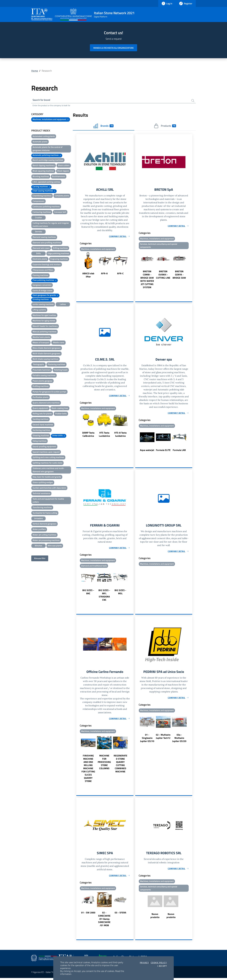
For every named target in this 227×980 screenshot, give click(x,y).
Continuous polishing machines (46, 207)
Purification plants (41, 397)
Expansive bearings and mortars (47, 265)
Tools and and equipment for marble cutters (48, 501)
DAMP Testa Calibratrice (88, 435)
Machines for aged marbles (44, 315)
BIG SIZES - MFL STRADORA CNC (104, 596)
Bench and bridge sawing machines (48, 160)
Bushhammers (59, 177)
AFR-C (120, 274)
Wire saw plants (55, 546)
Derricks (39, 232)
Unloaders (39, 519)
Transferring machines (42, 508)
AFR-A (104, 274)
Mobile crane (59, 343)
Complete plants (62, 196)
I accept (162, 966)
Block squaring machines (43, 171)
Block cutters (64, 166)
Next (132, 266)
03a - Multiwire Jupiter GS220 (179, 740)
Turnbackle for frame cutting (45, 513)
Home (35, 71)
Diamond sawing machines (44, 237)
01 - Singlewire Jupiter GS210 (147, 740)
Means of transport (41, 343)
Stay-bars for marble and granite (47, 477)
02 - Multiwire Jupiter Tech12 (163, 738)
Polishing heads (61, 370)
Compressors (39, 201)
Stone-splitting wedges (43, 483)
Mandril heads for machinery (45, 326)
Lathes (63, 304)
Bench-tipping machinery (44, 166)
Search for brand (42, 100)
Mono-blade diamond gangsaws (47, 348)
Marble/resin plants (41, 337)
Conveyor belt (60, 212)
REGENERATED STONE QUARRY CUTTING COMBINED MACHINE (120, 765)
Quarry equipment (40, 408)
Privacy (144, 963)
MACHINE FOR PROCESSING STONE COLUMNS (104, 764)
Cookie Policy (159, 963)
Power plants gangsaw (42, 381)
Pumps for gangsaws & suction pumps (49, 392)
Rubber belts (61, 414)
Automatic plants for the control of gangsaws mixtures (47, 149)
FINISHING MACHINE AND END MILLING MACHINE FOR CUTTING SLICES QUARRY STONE (88, 770)
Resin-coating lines (60, 408)
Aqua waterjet (147, 451)
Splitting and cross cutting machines (48, 458)
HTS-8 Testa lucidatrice (120, 435)
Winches (39, 546)
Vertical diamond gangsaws (45, 524)
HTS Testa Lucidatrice (104, 435)
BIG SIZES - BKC (88, 593)
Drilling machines (60, 248)
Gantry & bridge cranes (43, 291)
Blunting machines (41, 177)
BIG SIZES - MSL (120, 593)
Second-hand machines (43, 425)
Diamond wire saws (41, 248)
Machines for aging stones (44, 321)
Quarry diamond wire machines (46, 403)
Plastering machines (56, 365)
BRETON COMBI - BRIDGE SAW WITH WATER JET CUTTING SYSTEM (147, 280)
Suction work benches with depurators (49, 488)
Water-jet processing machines (46, 540)
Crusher (39, 218)
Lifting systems (39, 310)
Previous (78, 266)
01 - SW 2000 (88, 915)
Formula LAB (179, 451)
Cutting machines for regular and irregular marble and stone (51, 225)
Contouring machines (42, 212)
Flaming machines (40, 276)
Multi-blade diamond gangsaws (46, 354)
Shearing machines (41, 436)
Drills (39, 254)
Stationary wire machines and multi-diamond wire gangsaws (48, 470)
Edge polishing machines (58, 254)
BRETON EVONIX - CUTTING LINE (163, 275)
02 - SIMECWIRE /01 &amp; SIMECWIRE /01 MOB (104, 921)
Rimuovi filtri (40, 559)
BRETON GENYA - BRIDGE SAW (179, 275)
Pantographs (39, 365)
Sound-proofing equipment (44, 447)
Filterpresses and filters (43, 270)
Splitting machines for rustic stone (47, 463)
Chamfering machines (42, 196)
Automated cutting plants (44, 136)
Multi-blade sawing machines (46, 359)
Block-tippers (63, 171)
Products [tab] (165, 126)
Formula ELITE (163, 451)
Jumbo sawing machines (43, 304)
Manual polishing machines (45, 332)
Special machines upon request (46, 452)
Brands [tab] (104, 126)
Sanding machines (41, 419)
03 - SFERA (120, 915)
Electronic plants (40, 259)
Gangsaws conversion (42, 285)
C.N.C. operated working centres (46, 182)
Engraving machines (59, 259)
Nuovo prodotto (155, 918)
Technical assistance (41, 494)
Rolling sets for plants (42, 414)
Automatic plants (40, 142)
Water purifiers (39, 530)
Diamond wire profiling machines (47, 243)
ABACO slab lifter (88, 276)
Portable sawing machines (44, 376)
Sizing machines (40, 441)
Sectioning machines (41, 430)
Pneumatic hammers (42, 370)
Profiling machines (41, 387)
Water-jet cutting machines (44, 535)
